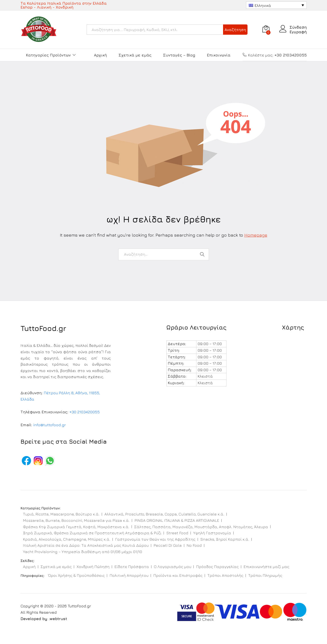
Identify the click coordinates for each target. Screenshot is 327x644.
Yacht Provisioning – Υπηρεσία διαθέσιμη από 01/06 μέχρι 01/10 (83, 552)
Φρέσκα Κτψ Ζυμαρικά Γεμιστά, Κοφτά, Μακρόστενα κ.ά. (76, 527)
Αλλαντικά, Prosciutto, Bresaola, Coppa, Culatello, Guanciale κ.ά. (164, 514)
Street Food (177, 533)
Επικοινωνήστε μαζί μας (266, 567)
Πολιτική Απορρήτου (129, 575)
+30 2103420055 (85, 412)
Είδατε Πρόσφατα (132, 567)
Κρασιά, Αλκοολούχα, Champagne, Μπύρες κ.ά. (67, 539)
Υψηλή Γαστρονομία (212, 533)
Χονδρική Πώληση (93, 567)
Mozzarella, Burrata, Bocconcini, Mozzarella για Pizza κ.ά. (76, 520)
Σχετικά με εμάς (135, 55)
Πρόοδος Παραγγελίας (217, 567)
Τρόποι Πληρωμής (265, 575)
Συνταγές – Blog (179, 55)
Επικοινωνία (219, 55)
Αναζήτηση (235, 30)
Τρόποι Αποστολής (225, 575)
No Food (194, 545)
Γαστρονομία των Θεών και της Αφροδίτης (155, 539)
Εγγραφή (298, 32)
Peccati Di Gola (168, 545)
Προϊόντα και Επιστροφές (178, 575)
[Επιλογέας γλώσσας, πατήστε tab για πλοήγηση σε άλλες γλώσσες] (276, 5)
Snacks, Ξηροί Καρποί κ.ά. (225, 539)
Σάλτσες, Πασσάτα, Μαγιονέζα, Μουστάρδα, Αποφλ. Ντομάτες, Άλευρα (201, 527)
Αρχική (100, 55)
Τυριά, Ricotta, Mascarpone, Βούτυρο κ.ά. (61, 514)
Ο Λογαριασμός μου (173, 567)
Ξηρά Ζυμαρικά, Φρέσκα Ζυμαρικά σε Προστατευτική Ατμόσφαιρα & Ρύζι (92, 533)
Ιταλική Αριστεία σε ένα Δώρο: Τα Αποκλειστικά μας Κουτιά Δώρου (86, 545)
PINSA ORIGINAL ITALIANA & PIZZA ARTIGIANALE (177, 520)
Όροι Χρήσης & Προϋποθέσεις (76, 575)
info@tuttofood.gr (50, 425)
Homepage (256, 235)
